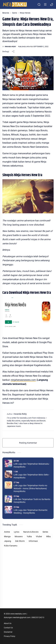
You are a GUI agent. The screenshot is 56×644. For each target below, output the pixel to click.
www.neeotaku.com (18, 614)
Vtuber (39, 536)
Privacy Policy (10, 636)
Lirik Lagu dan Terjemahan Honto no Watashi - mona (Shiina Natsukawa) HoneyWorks (30, 488)
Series (45, 532)
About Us (8, 623)
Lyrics (17, 532)
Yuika (29, 536)
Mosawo (19, 536)
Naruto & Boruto (31, 532)
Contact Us (8, 628)
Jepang (8, 541)
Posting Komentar (28, 443)
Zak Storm (20, 541)
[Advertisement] (28, 576)
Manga (7, 536)
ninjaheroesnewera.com (23, 380)
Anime (7, 532)
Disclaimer (8, 632)
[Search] (39, 4)
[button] (52, 4)
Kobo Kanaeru (11, 546)
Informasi (33, 541)
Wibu (48, 536)
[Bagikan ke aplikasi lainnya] (13, 51)
